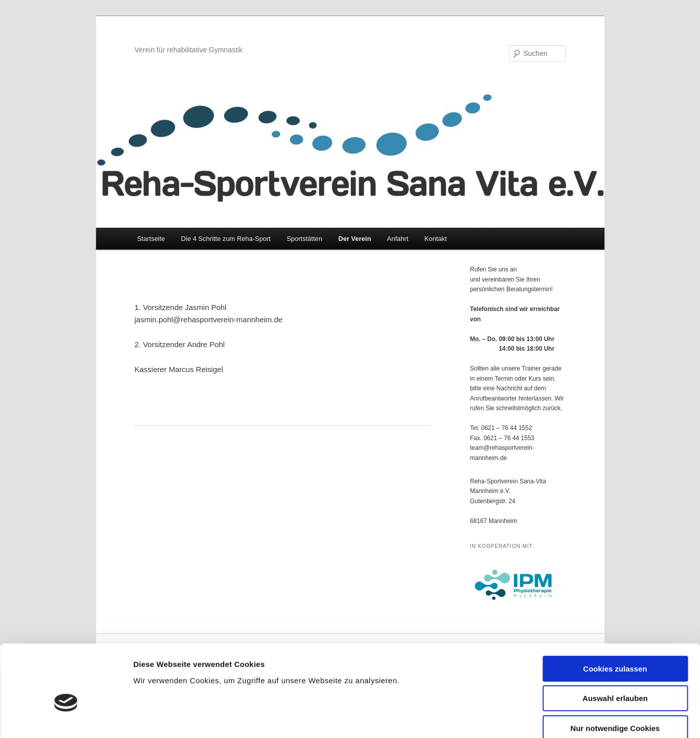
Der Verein (355, 239)
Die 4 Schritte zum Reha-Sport (226, 239)
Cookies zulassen (615, 614)
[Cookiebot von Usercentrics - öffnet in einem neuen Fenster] (66, 718)
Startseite (151, 239)
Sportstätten (305, 239)
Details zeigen (541, 718)
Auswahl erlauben (615, 644)
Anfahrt (398, 239)
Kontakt (436, 239)
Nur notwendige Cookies (615, 673)
